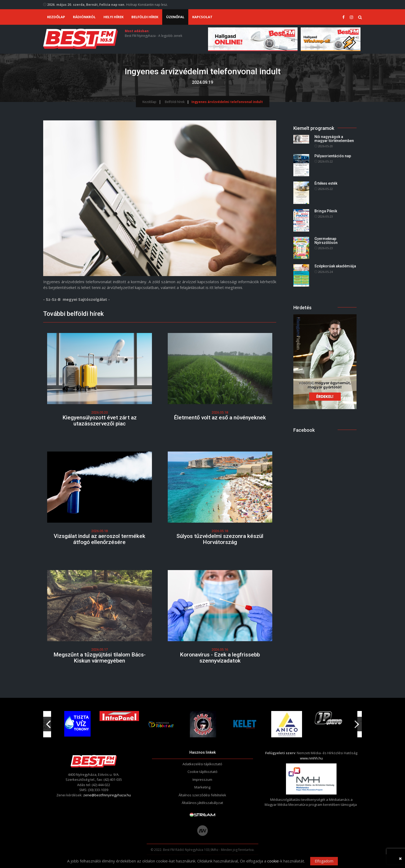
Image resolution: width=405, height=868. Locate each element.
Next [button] (357, 722)
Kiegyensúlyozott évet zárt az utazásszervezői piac (100, 421)
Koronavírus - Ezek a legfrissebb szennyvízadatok (220, 658)
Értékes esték (326, 183)
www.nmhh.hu (311, 758)
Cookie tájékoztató (203, 772)
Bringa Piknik (326, 211)
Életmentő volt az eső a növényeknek (220, 418)
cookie (273, 861)
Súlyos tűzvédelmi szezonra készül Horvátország (220, 539)
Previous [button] (48, 722)
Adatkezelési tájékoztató (202, 764)
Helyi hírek (113, 17)
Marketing (202, 787)
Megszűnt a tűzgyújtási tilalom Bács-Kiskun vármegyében (100, 658)
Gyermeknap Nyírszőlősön (326, 241)
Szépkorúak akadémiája (335, 266)
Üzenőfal (175, 17)
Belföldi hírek (145, 17)
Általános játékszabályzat (202, 803)
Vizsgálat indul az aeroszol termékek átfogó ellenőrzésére (100, 539)
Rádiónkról (84, 17)
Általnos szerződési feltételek (202, 795)
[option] (161, 724)
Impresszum (202, 779)
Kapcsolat (202, 17)
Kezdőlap (56, 17)
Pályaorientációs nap (333, 156)
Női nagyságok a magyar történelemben (334, 139)
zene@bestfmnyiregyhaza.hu (107, 795)
